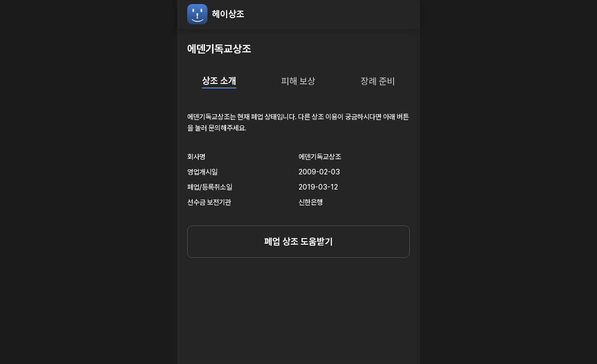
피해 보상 (298, 81)
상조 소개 (219, 81)
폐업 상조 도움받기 (298, 241)
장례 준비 (378, 81)
